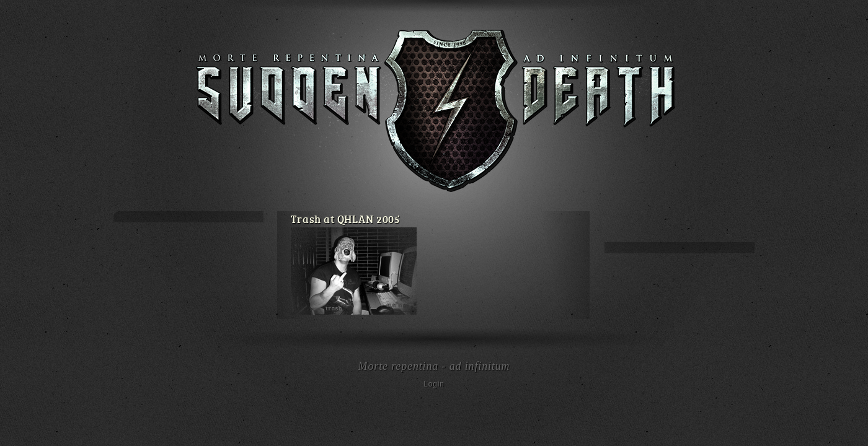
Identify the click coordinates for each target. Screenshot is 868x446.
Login (434, 384)
